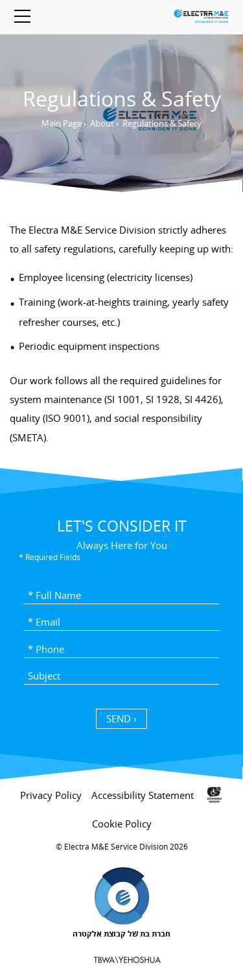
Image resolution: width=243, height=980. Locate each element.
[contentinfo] (121, 876)
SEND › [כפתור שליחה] (121, 718)
